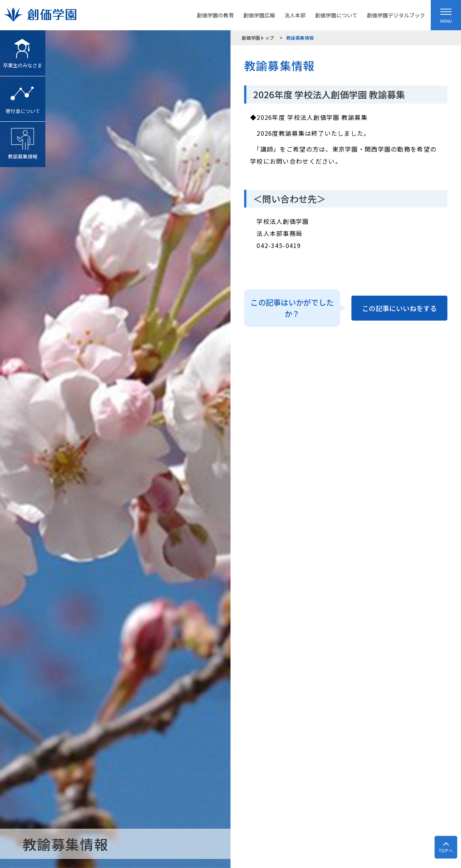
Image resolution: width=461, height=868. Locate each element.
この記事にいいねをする (399, 308)
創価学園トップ (258, 38)
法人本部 (295, 15)
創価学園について (336, 15)
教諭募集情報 (23, 141)
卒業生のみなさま (23, 50)
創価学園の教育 (215, 15)
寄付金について (23, 95)
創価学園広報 (259, 15)
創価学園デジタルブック (396, 15)
